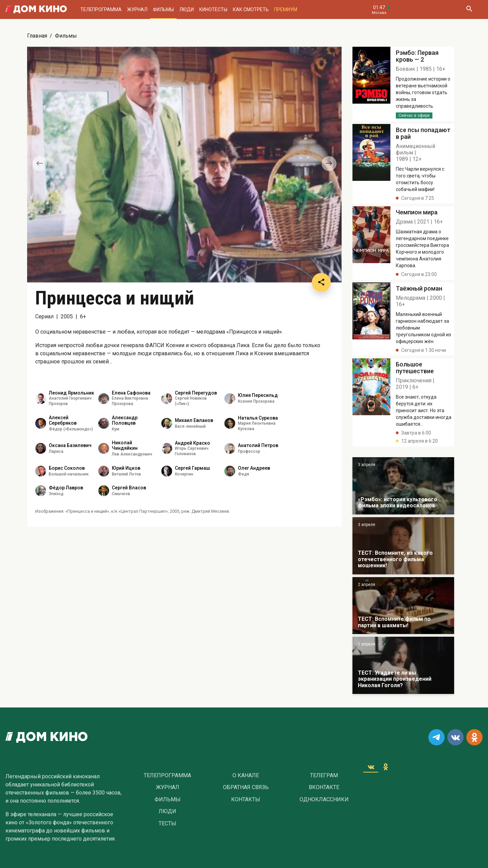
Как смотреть (251, 9)
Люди (187, 9)
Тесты (167, 824)
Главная (37, 36)
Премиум (286, 9)
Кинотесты (213, 9)
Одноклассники (324, 800)
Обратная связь (246, 787)
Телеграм (324, 776)
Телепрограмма (101, 9)
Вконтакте (324, 787)
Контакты (246, 800)
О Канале (246, 776)
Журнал (137, 9)
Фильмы (163, 9)
